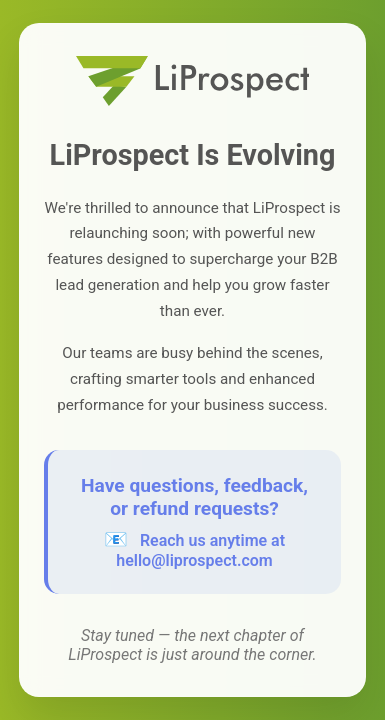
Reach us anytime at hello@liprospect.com (200, 550)
